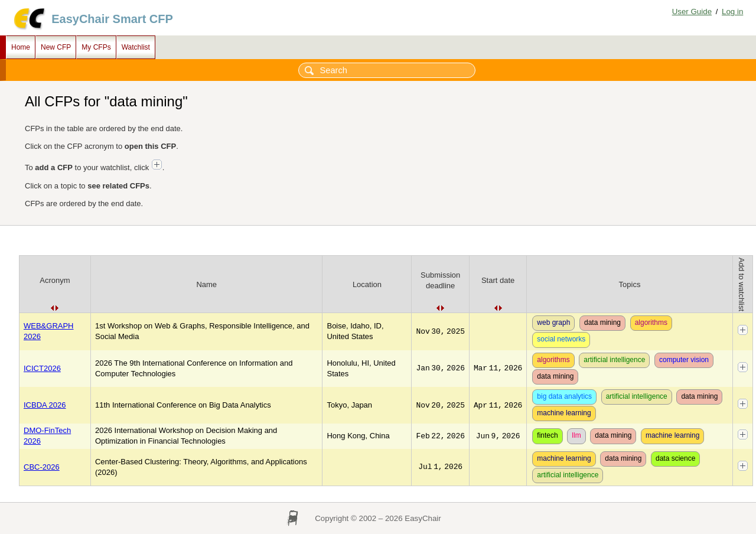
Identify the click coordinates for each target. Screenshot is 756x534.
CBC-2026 (42, 467)
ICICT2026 (42, 368)
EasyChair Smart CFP (112, 19)
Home (21, 47)
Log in (732, 12)
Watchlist (136, 47)
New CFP (56, 47)
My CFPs (96, 47)
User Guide (692, 12)
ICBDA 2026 (45, 405)
